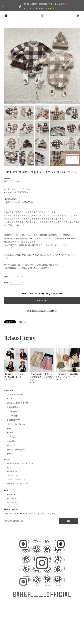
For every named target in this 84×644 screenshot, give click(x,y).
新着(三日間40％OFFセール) (20, 403)
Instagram (12, 494)
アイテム (11, 437)
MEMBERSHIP (14, 471)
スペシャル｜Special (17, 424)
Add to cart (42, 301)
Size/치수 (12, 441)
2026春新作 (13, 411)
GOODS (11, 445)
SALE (10, 399)
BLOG (10, 467)
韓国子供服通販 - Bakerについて (21, 463)
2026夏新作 (13, 407)
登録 (68, 521)
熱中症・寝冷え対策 (16, 450)
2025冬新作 (13, 416)
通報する (23, 322)
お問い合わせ (13, 475)
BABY (10, 433)
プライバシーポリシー (16, 479)
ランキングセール (15, 394)
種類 (6, 277)
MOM (10, 454)
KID (9, 428)
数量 (6, 283)
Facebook (12, 498)
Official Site (13, 502)
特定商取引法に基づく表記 (18, 483)
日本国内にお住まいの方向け (42, 311)
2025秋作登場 (14, 420)
